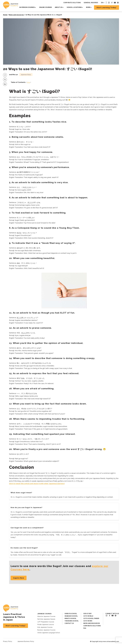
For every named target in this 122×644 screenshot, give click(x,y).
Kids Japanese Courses (45, 627)
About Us (59, 7)
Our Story (88, 614)
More (88, 7)
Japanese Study (26, 75)
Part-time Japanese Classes (46, 619)
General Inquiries (91, 3)
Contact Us (69, 623)
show (29, 82)
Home (5, 15)
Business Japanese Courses (46, 630)
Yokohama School (72, 621)
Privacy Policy (8, 641)
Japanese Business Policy (26, 641)
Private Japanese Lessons (46, 625)
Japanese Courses (44, 614)
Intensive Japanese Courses (46, 616)
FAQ (85, 628)
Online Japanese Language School (49, 633)
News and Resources (92, 623)
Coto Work (88, 621)
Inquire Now (19, 578)
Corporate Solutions (72, 3)
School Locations (74, 7)
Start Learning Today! (107, 8)
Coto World (88, 616)
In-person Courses (27, 7)
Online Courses (45, 7)
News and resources (16, 15)
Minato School (71, 618)
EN (102, 3)
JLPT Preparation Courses (46, 622)
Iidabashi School (71, 616)
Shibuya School (71, 614)
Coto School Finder (91, 618)
